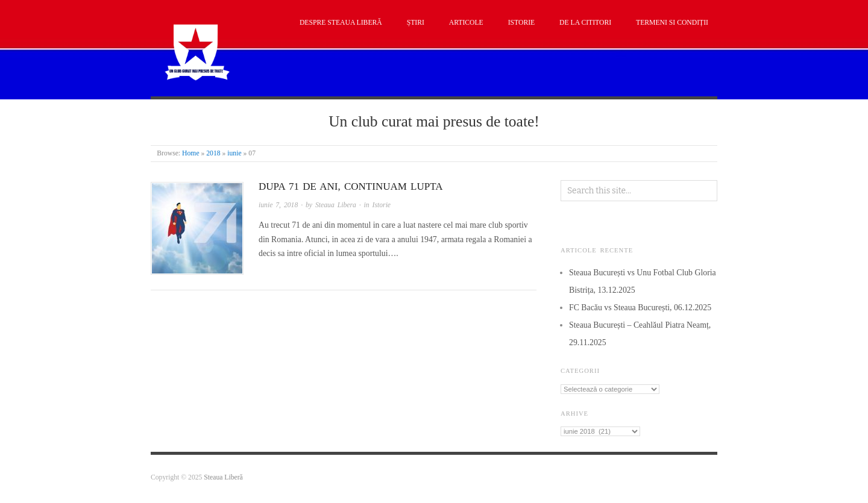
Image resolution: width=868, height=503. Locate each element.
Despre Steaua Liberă (341, 23)
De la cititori (585, 23)
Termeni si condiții (672, 23)
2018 (213, 153)
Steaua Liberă (223, 477)
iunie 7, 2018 (278, 205)
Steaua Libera (336, 205)
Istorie (522, 23)
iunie (234, 153)
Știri (416, 23)
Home (191, 153)
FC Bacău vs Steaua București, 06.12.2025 (640, 308)
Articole (466, 23)
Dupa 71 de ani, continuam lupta (351, 186)
